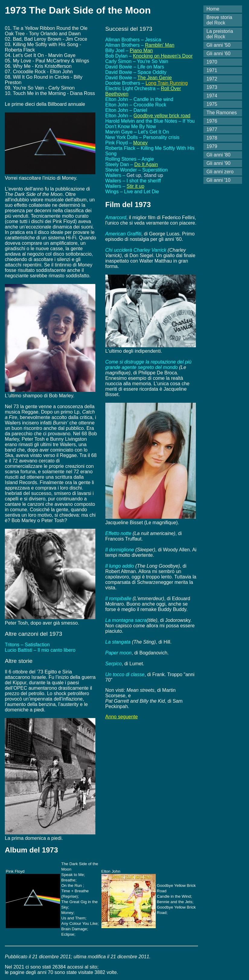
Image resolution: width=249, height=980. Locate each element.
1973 (212, 87)
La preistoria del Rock (220, 34)
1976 (212, 121)
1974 (212, 96)
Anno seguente (122, 717)
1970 (212, 62)
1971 (212, 70)
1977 (212, 129)
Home (213, 9)
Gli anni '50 (219, 45)
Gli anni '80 (219, 155)
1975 (212, 104)
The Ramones (222, 113)
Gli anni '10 (219, 180)
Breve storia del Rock (219, 20)
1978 (212, 138)
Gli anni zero (220, 172)
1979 (212, 146)
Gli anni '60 (219, 54)
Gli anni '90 (219, 163)
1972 (212, 79)
